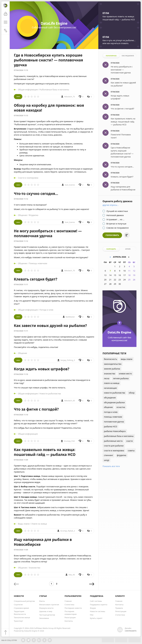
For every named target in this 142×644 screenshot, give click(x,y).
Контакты (69, 621)
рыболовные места (113, 441)
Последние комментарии (71, 613)
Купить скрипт (96, 618)
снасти (129, 441)
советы (131, 451)
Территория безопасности (20, 613)
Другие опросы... (110, 205)
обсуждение (110, 398)
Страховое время (21, 608)
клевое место (125, 374)
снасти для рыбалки (114, 446)
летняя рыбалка (121, 378)
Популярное (111, 56)
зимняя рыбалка (112, 369)
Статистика (69, 605)
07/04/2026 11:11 (21, 284)
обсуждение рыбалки (114, 402)
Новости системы (97, 611)
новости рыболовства (114, 393)
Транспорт (18, 621)
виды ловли (127, 359)
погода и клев (111, 412)
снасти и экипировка (114, 451)
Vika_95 (72, 575)
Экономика (44, 618)
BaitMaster (70, 317)
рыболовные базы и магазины (119, 436)
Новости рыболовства (50, 394)
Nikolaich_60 (70, 401)
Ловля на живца (39, 524)
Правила (119, 608)
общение (108, 407)
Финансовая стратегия (49, 605)
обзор (132, 393)
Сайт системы (96, 601)
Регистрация (70, 617)
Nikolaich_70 (70, 271)
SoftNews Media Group (44, 628)
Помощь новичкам (38, 263)
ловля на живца (112, 383)
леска (107, 378)
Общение (22, 215)
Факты (42, 601)
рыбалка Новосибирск (115, 431)
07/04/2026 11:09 (21, 460)
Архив (128, 249)
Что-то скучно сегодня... (36, 194)
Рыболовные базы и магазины (54, 90)
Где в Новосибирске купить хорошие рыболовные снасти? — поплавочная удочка (48, 60)
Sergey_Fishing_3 (68, 360)
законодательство (113, 364)
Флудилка (34, 215)
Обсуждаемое (128, 56)
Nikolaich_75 (70, 97)
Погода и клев (46, 310)
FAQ (92, 615)
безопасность (110, 359)
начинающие (110, 388)
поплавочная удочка (114, 422)
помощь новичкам (113, 417)
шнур (106, 460)
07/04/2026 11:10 (21, 374)
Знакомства (35, 568)
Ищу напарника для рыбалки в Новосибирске (43, 542)
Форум (93, 608)
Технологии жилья (22, 617)
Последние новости (73, 608)
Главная (68, 601)
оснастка (121, 407)
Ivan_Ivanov (70, 185)
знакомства (109, 374)
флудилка (122, 455)
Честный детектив (47, 615)
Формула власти (46, 608)
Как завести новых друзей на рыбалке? (50, 326)
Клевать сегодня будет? (36, 279)
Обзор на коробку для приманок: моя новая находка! (49, 108)
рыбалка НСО (110, 426)
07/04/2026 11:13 (21, 70)
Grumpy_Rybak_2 (68, 531)
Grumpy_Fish (69, 441)
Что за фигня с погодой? (36, 409)
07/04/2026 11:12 (21, 199)
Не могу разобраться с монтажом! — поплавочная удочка (48, 233)
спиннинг (109, 455)
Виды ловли (24, 524)
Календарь (111, 249)
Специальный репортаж (24, 601)
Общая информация (28, 90)
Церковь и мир (46, 611)
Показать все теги (111, 466)
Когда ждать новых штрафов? (42, 369)
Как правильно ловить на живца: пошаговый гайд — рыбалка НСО (45, 452)
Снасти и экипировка (28, 178)
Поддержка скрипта (99, 605)
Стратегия (18, 605)
